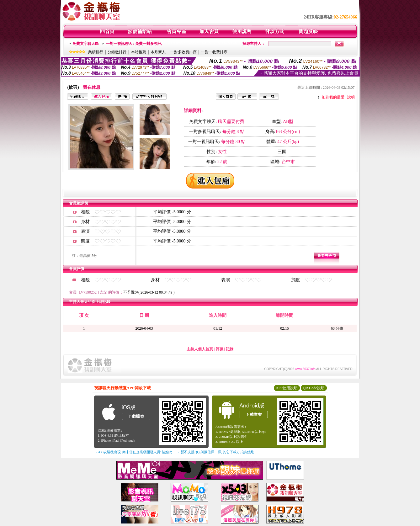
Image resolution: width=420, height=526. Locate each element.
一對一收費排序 (214, 52)
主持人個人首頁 (200, 349)
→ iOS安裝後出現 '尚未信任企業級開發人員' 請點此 (133, 452)
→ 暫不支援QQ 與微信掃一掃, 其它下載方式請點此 (215, 452)
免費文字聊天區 (86, 44)
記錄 (230, 349)
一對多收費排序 (183, 52)
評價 (220, 349)
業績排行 (96, 52)
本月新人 (158, 52)
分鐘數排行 (117, 52)
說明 (351, 97)
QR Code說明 (314, 388)
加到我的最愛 (333, 97)
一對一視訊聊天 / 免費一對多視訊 (134, 44)
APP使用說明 (287, 388)
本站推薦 (139, 52)
